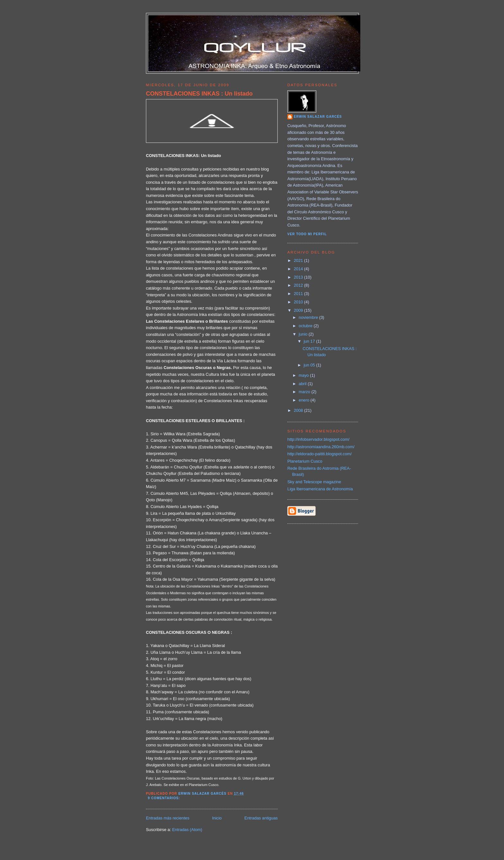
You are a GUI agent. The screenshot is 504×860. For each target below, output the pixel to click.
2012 (299, 285)
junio (304, 334)
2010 (299, 302)
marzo (305, 392)
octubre (306, 326)
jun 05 (310, 365)
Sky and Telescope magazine (314, 482)
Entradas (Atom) (187, 830)
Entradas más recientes (168, 818)
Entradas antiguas (261, 818)
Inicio (217, 818)
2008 (299, 410)
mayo (304, 375)
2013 (299, 277)
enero (304, 400)
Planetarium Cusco (305, 461)
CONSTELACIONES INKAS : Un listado (199, 94)
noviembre (309, 317)
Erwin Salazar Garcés (318, 117)
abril (303, 384)
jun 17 (310, 341)
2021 (299, 260)
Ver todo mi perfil (307, 234)
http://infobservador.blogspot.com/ (318, 439)
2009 (299, 310)
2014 (299, 269)
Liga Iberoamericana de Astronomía (320, 489)
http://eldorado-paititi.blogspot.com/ (319, 454)
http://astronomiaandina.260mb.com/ (321, 447)
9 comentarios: (165, 798)
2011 (299, 294)
